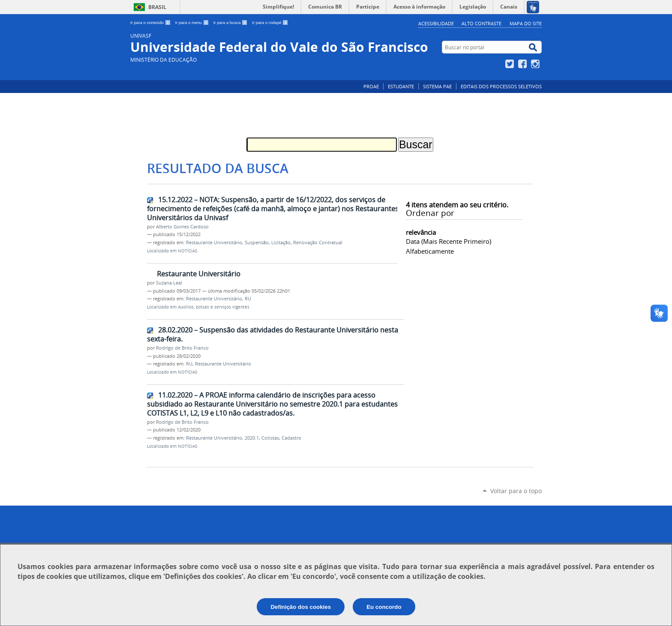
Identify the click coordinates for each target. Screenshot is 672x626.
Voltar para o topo (516, 491)
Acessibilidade (436, 23)
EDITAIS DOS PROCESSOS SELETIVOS (501, 86)
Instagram (536, 64)
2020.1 (252, 438)
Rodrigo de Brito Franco (182, 348)
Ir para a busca (231, 22)
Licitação (281, 243)
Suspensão (257, 243)
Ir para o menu (193, 22)
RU (248, 299)
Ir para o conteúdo (151, 22)
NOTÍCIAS (187, 251)
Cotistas (270, 438)
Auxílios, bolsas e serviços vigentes (214, 307)
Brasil (157, 7)
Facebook (523, 64)
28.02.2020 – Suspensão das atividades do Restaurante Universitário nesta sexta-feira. (273, 334)
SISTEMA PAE (437, 86)
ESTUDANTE (401, 86)
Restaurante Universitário (214, 243)
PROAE (371, 86)
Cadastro (291, 438)
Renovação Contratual (318, 243)
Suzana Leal (169, 283)
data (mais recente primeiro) (448, 241)
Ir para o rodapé (270, 22)
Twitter (511, 64)
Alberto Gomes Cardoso (182, 227)
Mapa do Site (526, 23)
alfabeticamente (430, 251)
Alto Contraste (481, 23)
